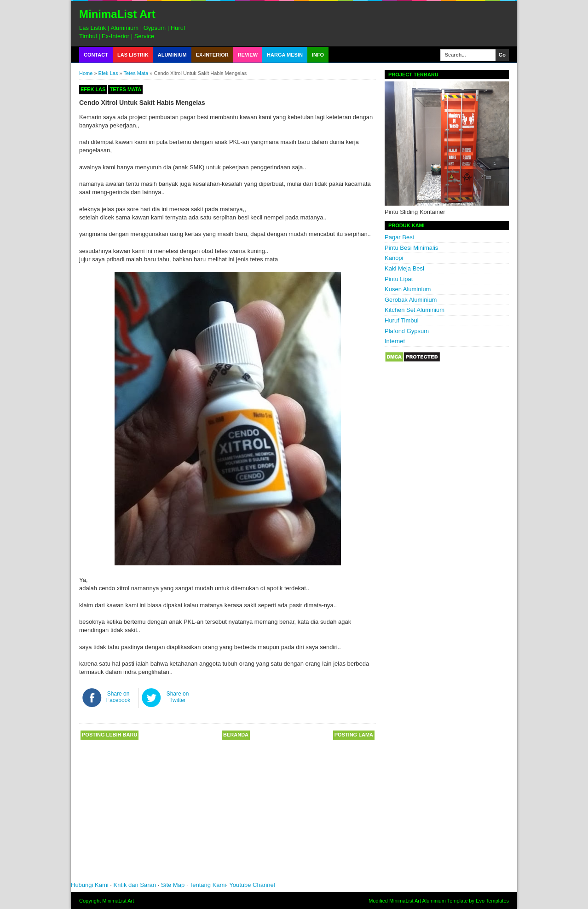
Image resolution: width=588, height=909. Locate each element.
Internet (395, 341)
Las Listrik (133, 55)
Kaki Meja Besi (404, 268)
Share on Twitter (178, 697)
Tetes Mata (136, 73)
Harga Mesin (285, 55)
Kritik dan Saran (136, 885)
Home (86, 73)
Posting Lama (354, 735)
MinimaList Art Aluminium (418, 901)
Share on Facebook (118, 697)
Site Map (173, 885)
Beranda (236, 735)
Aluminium (172, 55)
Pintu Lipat (399, 279)
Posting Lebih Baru (110, 735)
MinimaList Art (117, 14)
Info (318, 55)
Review (248, 55)
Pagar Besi (399, 237)
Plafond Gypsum (407, 331)
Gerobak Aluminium (411, 300)
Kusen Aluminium (408, 289)
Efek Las (108, 73)
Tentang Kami (208, 885)
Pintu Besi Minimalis (411, 248)
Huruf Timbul (402, 320)
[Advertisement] (209, 814)
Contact (96, 55)
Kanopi (394, 258)
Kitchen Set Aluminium (415, 310)
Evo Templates (492, 901)
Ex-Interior (212, 55)
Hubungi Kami (90, 885)
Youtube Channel (252, 885)
